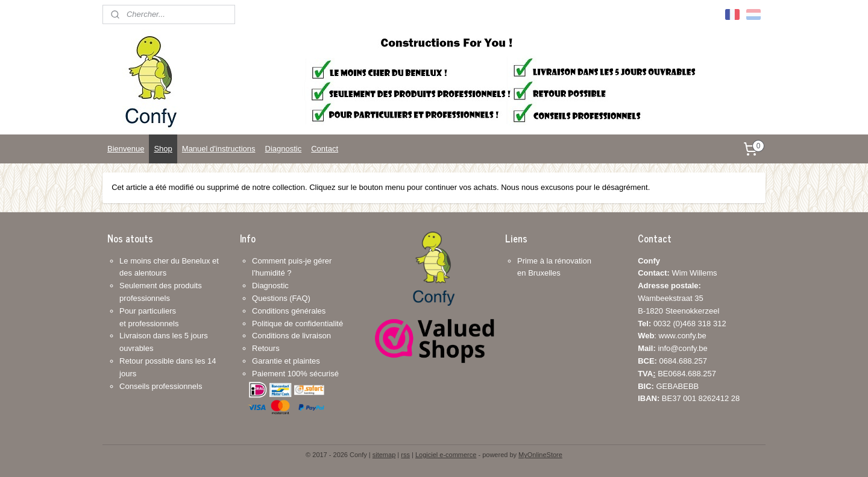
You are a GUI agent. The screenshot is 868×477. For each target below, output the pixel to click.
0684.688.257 (672, 361)
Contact (325, 149)
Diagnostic (284, 149)
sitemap (384, 455)
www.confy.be (683, 336)
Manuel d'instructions (219, 149)
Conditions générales (289, 311)
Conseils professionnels (161, 386)
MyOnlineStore (540, 455)
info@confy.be (682, 348)
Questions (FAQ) (281, 298)
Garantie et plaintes (286, 361)
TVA (645, 374)
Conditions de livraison (291, 336)
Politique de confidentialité (297, 324)
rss (405, 455)
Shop (163, 149)
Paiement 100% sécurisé (295, 374)
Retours (266, 348)
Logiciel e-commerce (446, 455)
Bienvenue (126, 149)
